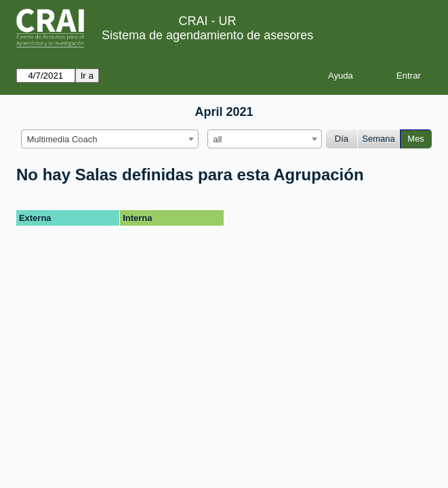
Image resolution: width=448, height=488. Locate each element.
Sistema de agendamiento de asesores (207, 35)
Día (342, 139)
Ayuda (341, 76)
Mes (416, 139)
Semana (378, 139)
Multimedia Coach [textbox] (62, 139)
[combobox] (110, 139)
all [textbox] (218, 139)
